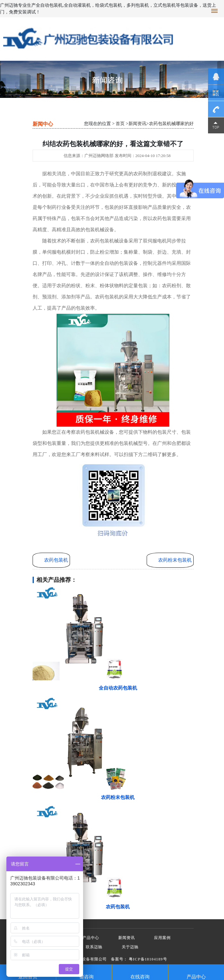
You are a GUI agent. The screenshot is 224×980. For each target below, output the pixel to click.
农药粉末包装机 (175, 560)
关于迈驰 (130, 947)
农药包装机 (56, 560)
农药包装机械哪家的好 (171, 124)
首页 (120, 124)
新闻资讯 (137, 124)
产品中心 (91, 938)
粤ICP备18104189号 (148, 959)
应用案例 (162, 938)
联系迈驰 (94, 947)
